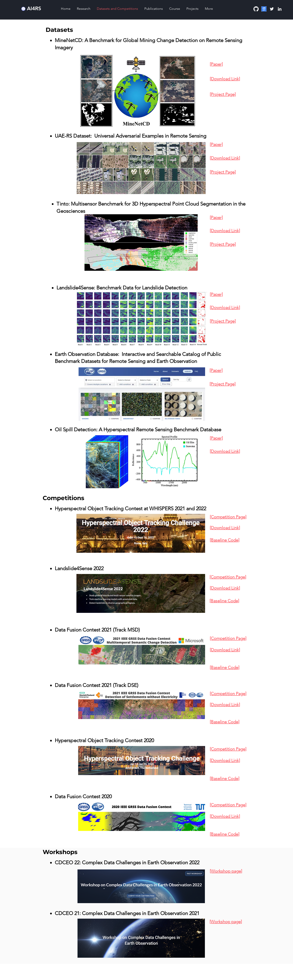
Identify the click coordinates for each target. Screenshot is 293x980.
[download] (264, 9)
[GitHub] (256, 9)
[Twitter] (272, 9)
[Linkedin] (280, 9)
